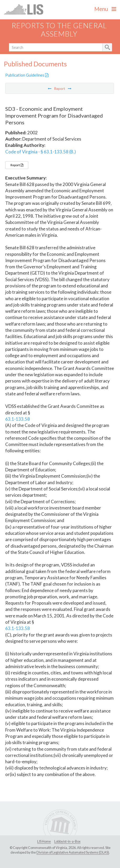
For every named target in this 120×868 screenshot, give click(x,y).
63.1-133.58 (18, 419)
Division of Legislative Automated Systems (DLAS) (73, 852)
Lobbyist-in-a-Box (67, 841)
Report (17, 165)
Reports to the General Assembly (59, 30)
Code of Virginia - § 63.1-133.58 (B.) (41, 152)
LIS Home (44, 841)
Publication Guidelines (27, 75)
